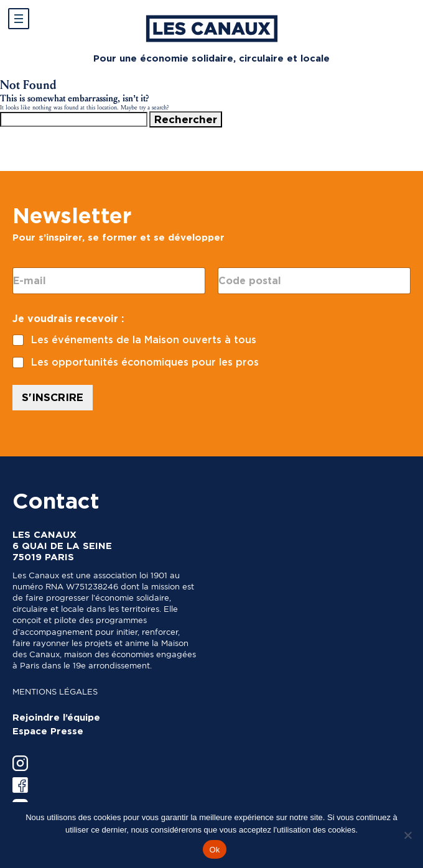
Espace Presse (48, 731)
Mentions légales (55, 692)
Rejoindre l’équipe (56, 718)
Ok (214, 850)
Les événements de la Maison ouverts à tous (144, 340)
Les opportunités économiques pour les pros (145, 362)
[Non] (407, 835)
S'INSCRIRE (53, 397)
